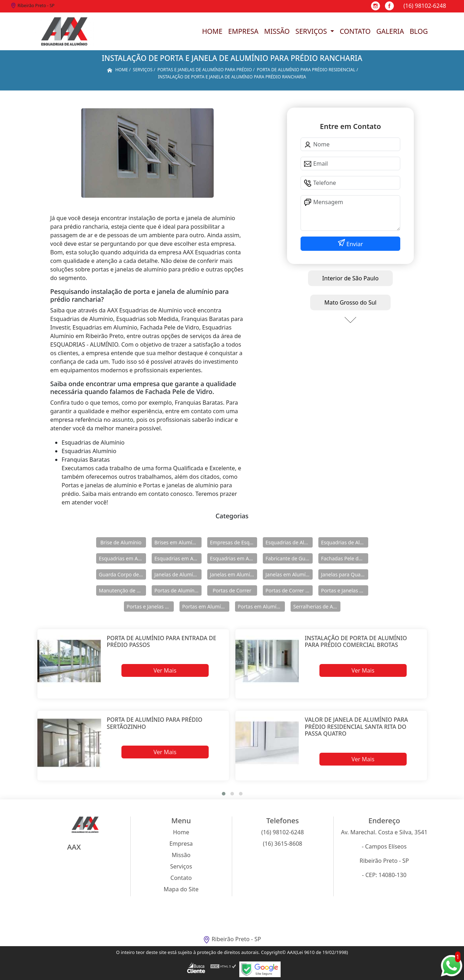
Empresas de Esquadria (234, 542)
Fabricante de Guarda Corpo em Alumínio (289, 558)
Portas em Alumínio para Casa (261, 606)
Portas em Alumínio (205, 606)
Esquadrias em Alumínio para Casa (178, 558)
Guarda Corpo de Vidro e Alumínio (122, 574)
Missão (277, 31)
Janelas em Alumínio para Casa (289, 574)
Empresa (243, 31)
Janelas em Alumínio (234, 574)
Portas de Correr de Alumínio (289, 590)
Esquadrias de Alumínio (289, 542)
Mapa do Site (181, 889)
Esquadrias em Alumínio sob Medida (234, 558)
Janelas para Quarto (344, 574)
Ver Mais (165, 670)
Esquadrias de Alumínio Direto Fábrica (345, 542)
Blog (419, 31)
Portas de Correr (232, 590)
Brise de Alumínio (121, 542)
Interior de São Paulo (350, 278)
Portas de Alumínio (177, 590)
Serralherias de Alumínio (317, 606)
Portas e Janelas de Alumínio (345, 590)
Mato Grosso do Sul (350, 302)
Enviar (354, 244)
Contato (355, 31)
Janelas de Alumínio (178, 574)
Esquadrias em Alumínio (122, 558)
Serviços (312, 31)
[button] (224, 794)
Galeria (390, 31)
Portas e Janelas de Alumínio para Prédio (150, 606)
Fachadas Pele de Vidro (345, 558)
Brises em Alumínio (177, 542)
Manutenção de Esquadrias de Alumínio (122, 590)
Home (212, 31)
